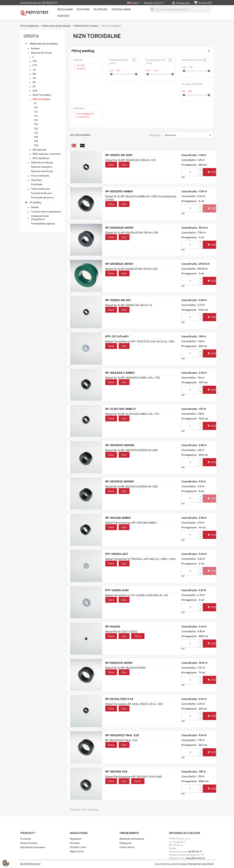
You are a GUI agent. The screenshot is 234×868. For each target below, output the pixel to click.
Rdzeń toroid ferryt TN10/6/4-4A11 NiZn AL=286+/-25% (140, 559)
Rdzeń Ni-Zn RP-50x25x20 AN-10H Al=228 (132, 233)
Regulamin (65, 9)
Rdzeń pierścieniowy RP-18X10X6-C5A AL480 (134, 777)
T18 (36, 124)
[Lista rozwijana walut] (159, 3)
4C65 (81, 69)
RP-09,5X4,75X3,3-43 (119, 699)
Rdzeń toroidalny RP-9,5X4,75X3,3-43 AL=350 (134, 704)
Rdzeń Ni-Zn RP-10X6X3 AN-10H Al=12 (129, 305)
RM (34, 74)
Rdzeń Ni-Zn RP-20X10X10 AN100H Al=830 (131, 450)
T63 (36, 145)
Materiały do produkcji (44, 44)
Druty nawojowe (40, 176)
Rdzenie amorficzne (42, 171)
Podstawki (37, 184)
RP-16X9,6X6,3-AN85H (120, 373)
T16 (36, 120)
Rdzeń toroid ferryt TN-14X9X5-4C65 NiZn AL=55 (137, 595)
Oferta (31, 36)
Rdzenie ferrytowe (42, 53)
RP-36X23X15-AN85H (119, 191)
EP (34, 86)
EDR (35, 91)
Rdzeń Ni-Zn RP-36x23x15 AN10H (126, 668)
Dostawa (83, 9)
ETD (35, 65)
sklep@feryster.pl (195, 858)
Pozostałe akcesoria (42, 197)
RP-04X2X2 (113, 627)
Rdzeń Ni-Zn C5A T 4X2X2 (121, 632)
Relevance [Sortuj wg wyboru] (188, 135)
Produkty (36, 202)
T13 (36, 116)
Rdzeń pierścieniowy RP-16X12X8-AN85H (131, 523)
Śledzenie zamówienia (132, 839)
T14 (36, 112)
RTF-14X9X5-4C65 (117, 590)
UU (34, 70)
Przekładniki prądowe (43, 224)
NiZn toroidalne (41, 99)
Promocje (26, 839)
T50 (36, 141)
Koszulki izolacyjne (41, 193)
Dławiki (35, 207)
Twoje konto (129, 833)
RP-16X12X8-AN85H (118, 518)
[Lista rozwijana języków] (134, 3)
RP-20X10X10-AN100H (120, 445)
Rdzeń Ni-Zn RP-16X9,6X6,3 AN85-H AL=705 (133, 378)
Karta (138, 636)
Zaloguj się (125, 843)
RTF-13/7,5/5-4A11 (117, 336)
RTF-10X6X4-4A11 (117, 554)
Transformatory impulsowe (46, 212)
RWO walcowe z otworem (47, 154)
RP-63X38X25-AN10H (119, 264)
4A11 (81, 65)
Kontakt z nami (78, 847)
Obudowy (36, 180)
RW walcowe (40, 150)
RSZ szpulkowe (41, 158)
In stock (83, 117)
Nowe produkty (29, 843)
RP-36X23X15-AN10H (119, 663)
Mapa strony (77, 851)
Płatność (101, 9)
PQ (34, 78)
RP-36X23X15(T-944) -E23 (122, 735)
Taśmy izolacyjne (40, 189)
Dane (111, 165)
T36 (36, 137)
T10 (36, 108)
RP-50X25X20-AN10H (119, 228)
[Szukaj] (180, 9)
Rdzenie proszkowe (42, 162)
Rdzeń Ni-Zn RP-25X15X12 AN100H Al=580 (132, 487)
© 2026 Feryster (31, 864)
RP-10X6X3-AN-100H (119, 155)
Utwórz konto (127, 847)
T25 (36, 133)
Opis (124, 165)
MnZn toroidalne (42, 95)
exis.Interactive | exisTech (197, 864)
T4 (35, 103)
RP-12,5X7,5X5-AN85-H (120, 409)
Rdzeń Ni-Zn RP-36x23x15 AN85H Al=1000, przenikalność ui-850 (141, 198)
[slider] (111, 74)
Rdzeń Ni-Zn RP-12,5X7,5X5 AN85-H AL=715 (132, 414)
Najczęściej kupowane (33, 847)
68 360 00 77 (50, 3)
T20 (36, 129)
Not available (85, 114)
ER (34, 82)
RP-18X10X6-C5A (116, 772)
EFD (35, 61)
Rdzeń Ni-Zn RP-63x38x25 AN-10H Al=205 (131, 269)
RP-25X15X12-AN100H (120, 481)
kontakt (64, 16)
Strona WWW (121, 9)
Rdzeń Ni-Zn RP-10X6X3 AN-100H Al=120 (130, 160)
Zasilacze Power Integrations (40, 218)
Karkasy (35, 48)
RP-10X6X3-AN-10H (118, 300)
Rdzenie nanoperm (42, 167)
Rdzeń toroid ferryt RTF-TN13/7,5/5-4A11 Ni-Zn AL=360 (140, 341)
